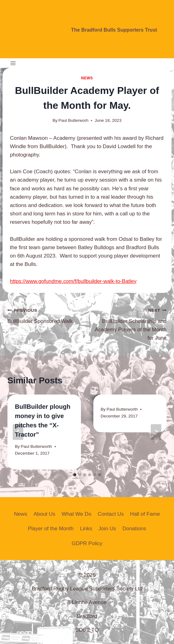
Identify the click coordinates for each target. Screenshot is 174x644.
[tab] (75, 475)
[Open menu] (13, 63)
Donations (134, 529)
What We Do (76, 514)
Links (86, 529)
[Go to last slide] (18, 432)
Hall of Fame (145, 514)
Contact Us (111, 514)
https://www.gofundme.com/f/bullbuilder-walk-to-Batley (73, 281)
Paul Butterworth (36, 446)
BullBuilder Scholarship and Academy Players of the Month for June (130, 323)
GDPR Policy (87, 543)
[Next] (156, 432)
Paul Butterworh (74, 120)
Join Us (107, 529)
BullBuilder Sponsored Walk (45, 315)
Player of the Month (51, 529)
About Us (44, 514)
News (87, 78)
